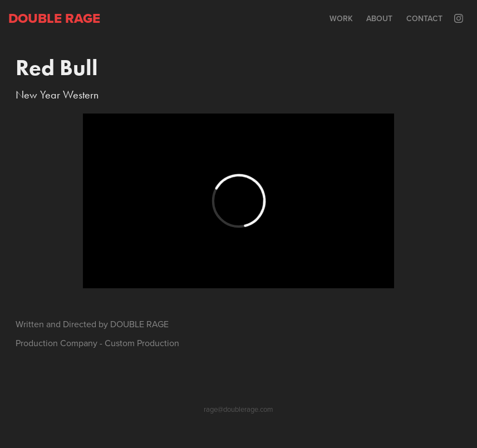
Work (341, 18)
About (379, 18)
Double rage (54, 18)
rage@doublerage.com (239, 409)
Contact (424, 18)
